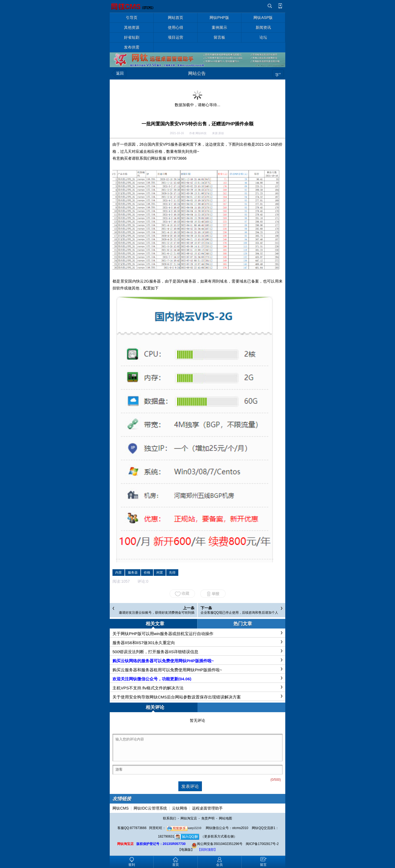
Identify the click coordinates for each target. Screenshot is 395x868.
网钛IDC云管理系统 (150, 808)
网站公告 (197, 73)
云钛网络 (180, 808)
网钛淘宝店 (189, 818)
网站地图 (225, 818)
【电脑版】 (186, 850)
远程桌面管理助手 (207, 808)
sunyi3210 (184, 828)
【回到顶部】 (207, 850)
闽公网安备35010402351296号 (217, 844)
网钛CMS (121, 808)
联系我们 (170, 818)
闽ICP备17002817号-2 (262, 844)
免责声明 (208, 818)
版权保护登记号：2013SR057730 (161, 844)
